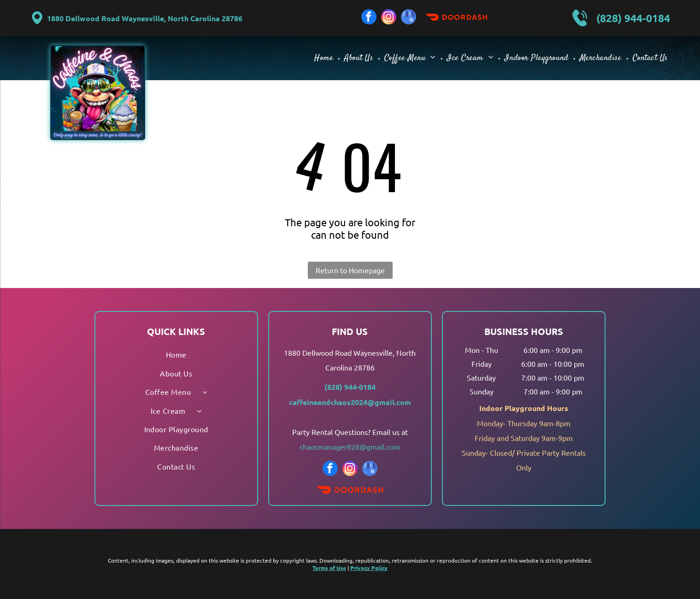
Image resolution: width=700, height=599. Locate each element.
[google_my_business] (409, 18)
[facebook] (369, 18)
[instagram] (389, 18)
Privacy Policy (369, 568)
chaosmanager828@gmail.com (350, 446)
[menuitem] (325, 58)
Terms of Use (329, 568)
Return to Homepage (350, 270)
